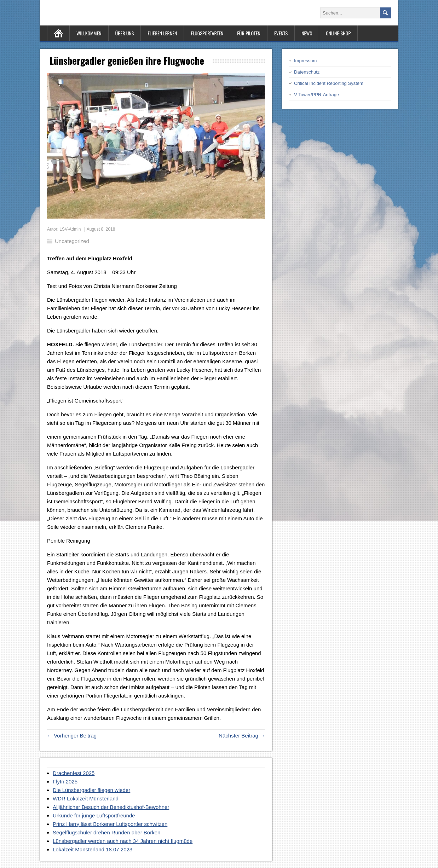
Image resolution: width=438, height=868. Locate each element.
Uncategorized (72, 241)
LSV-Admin (70, 229)
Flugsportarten (207, 33)
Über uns (125, 33)
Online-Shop (338, 33)
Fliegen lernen (162, 33)
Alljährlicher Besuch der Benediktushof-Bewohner (111, 807)
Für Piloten (249, 33)
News (307, 33)
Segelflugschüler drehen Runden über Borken (106, 832)
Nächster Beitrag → (242, 736)
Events (281, 33)
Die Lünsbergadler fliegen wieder (91, 790)
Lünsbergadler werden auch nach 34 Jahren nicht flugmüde (123, 841)
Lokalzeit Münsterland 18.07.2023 (93, 849)
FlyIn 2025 (65, 782)
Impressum (305, 61)
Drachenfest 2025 (74, 773)
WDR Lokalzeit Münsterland (86, 798)
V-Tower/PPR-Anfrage (316, 95)
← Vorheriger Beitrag (72, 736)
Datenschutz (307, 72)
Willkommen (89, 33)
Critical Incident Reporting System (329, 83)
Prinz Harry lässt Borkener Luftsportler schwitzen (110, 824)
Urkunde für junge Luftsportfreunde (94, 815)
